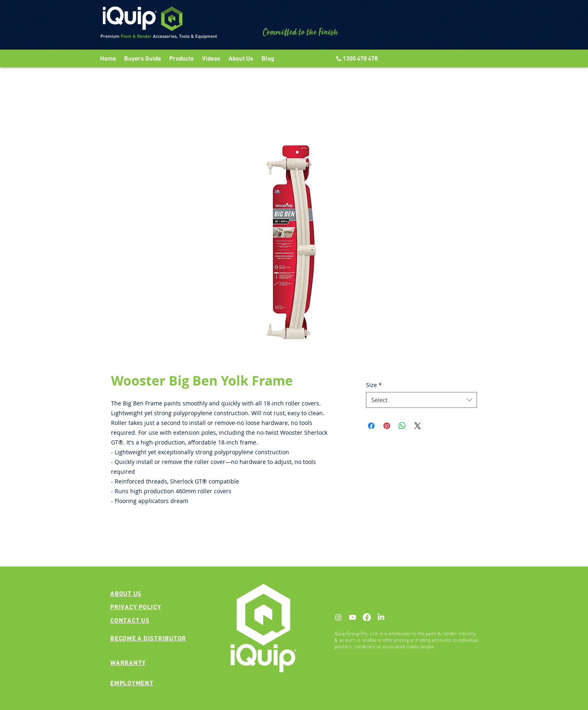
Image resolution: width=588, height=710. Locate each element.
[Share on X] (418, 426)
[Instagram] (338, 617)
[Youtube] (353, 617)
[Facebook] (367, 617)
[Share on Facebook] (371, 426)
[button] (211, 58)
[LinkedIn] (381, 617)
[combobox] (421, 400)
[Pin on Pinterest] (387, 426)
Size (374, 385)
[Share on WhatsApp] (402, 426)
